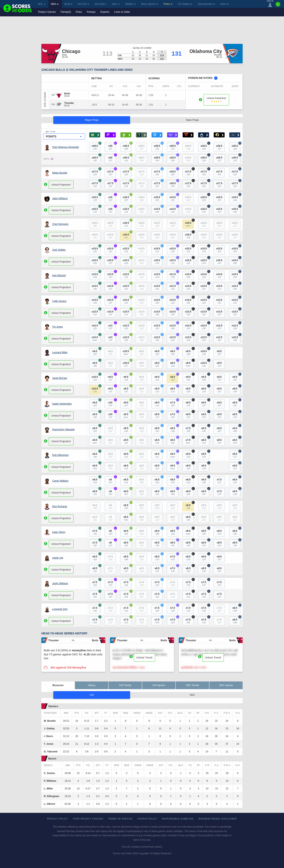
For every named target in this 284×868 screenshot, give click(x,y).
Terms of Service (120, 819)
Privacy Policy (57, 819)
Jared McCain (60, 378)
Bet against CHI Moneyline (68, 668)
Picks (79, 12)
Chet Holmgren (60, 224)
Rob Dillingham (60, 455)
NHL (116, 4)
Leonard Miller (60, 352)
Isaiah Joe (58, 558)
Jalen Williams (60, 198)
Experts (105, 12)
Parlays (91, 12)
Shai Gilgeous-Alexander (66, 147)
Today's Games (47, 12)
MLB (68, 4)
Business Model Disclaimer (218, 819)
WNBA (130, 4)
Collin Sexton (59, 301)
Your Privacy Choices (88, 819)
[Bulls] (67, 94)
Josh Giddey (59, 250)
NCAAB (100, 4)
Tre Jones (57, 327)
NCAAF (83, 4)
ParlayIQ (66, 12)
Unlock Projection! (61, 185)
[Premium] (278, 6)
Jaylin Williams (60, 583)
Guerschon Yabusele (63, 429)
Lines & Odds (122, 12)
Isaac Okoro (59, 532)
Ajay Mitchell (59, 275)
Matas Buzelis (60, 173)
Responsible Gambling (178, 819)
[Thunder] (69, 103)
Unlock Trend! (144, 658)
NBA (55, 4)
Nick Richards (60, 506)
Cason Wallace (60, 481)
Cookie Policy (147, 819)
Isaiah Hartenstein (62, 404)
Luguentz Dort (60, 609)
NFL (42, 4)
